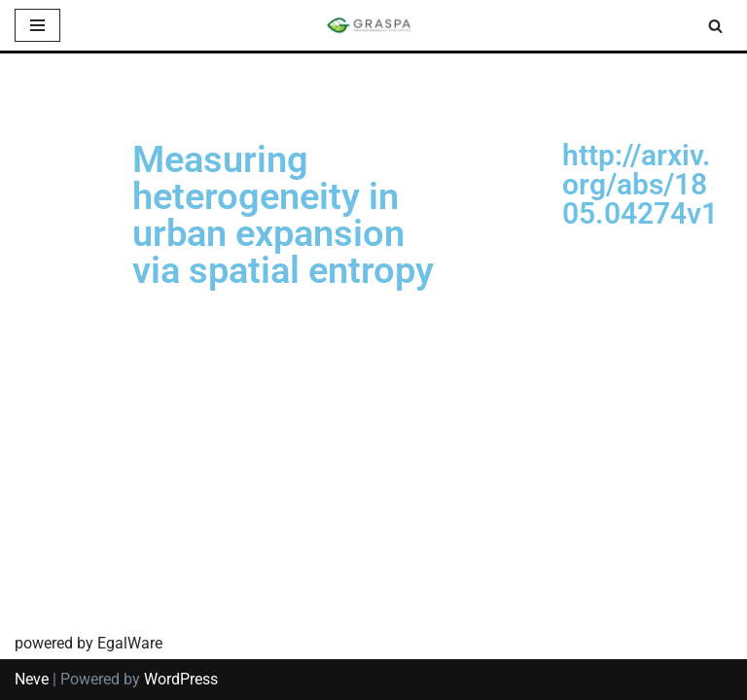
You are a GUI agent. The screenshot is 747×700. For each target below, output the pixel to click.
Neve (32, 679)
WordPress (181, 679)
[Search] (715, 26)
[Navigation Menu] (37, 25)
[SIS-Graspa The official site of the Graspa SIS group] (373, 25)
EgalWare (130, 643)
